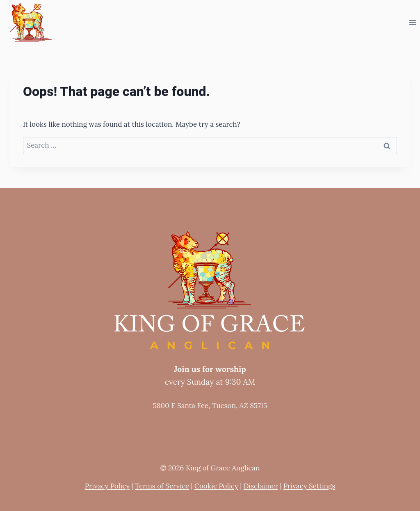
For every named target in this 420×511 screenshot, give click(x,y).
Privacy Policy (107, 486)
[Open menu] (412, 22)
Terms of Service (162, 486)
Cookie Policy (216, 486)
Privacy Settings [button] (309, 486)
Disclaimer (261, 486)
